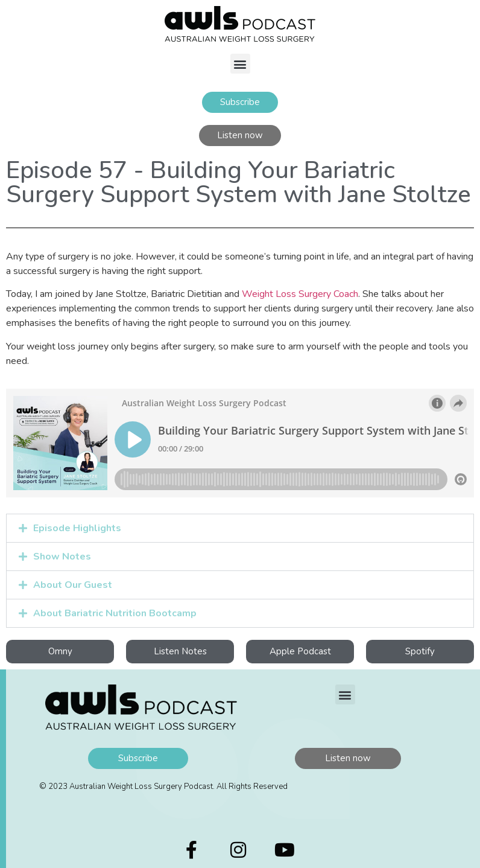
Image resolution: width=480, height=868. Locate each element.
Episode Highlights (77, 528)
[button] (240, 64)
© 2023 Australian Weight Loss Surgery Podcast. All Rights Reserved (163, 787)
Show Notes (62, 557)
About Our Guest (73, 585)
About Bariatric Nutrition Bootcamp (115, 613)
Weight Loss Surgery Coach (300, 294)
